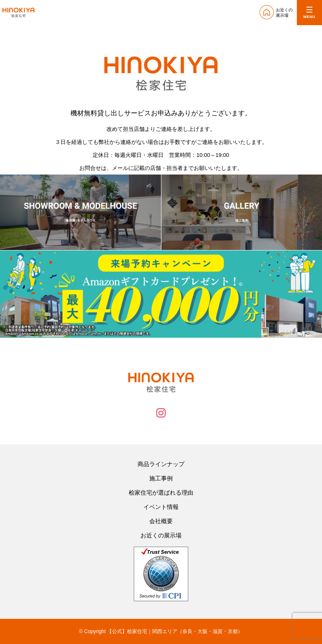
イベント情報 (161, 507)
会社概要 (161, 521)
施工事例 (161, 478)
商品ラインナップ (161, 464)
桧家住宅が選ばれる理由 (161, 493)
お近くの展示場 (161, 535)
